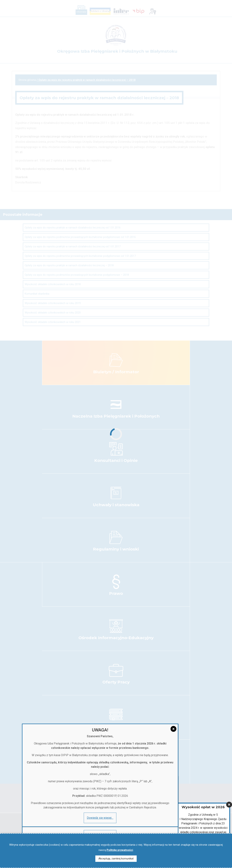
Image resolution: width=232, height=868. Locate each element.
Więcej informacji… (203, 376)
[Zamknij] (229, 322)
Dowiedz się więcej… (37, 375)
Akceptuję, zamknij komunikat (116, 859)
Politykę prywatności (120, 850)
